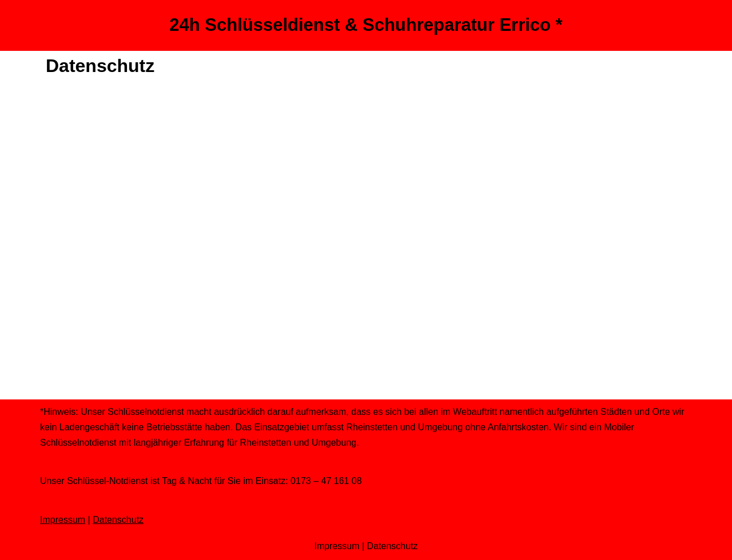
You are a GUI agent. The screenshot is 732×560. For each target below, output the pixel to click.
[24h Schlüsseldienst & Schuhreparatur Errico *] (366, 25)
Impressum (63, 520)
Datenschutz (118, 520)
